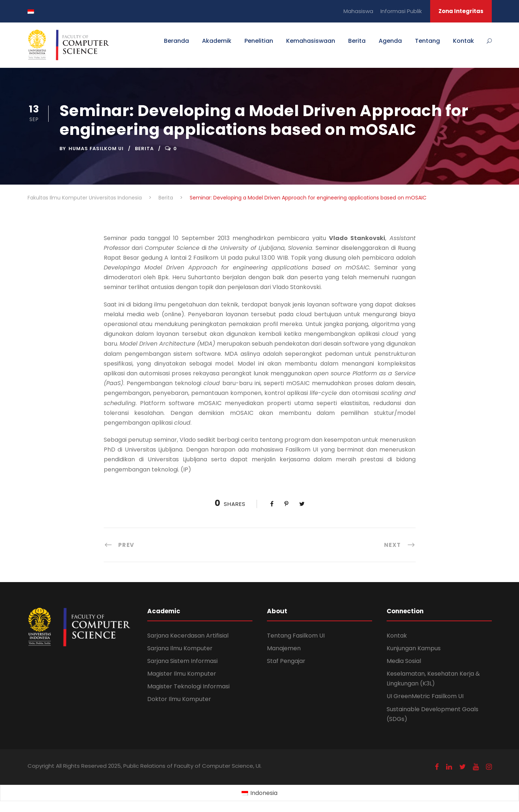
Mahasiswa (358, 11)
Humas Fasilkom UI (96, 149)
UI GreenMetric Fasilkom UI (425, 696)
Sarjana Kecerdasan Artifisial (188, 636)
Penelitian (259, 41)
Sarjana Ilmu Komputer (180, 648)
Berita (357, 41)
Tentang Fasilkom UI (296, 636)
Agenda (390, 41)
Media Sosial (404, 661)
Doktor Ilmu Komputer (179, 699)
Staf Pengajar (286, 661)
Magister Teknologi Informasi (188, 686)
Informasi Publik (401, 11)
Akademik (217, 41)
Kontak (464, 41)
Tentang (427, 41)
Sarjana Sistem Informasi (182, 661)
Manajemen (284, 648)
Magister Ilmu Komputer (182, 674)
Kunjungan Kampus (414, 648)
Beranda (176, 41)
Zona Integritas (461, 11)
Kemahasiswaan (311, 41)
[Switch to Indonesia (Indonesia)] (259, 793)
